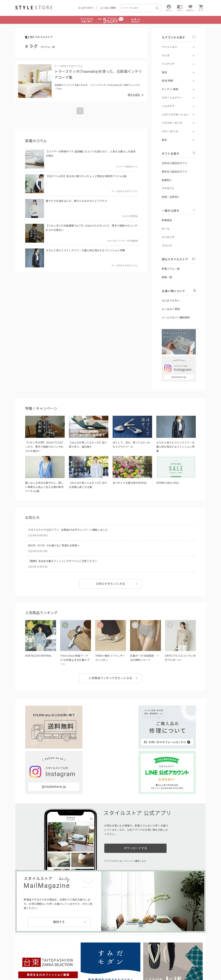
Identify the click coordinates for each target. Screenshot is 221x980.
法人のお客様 (64, 958)
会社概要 (132, 966)
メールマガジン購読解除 (176, 318)
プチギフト (168, 188)
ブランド (167, 246)
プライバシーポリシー (38, 966)
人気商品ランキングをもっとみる (111, 678)
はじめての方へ (86, 8)
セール (166, 229)
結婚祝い (167, 180)
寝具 (164, 72)
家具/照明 (168, 81)
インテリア (168, 64)
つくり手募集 (83, 958)
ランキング (168, 237)
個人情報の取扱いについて (67, 966)
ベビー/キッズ (170, 131)
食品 (164, 140)
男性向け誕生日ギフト (175, 172)
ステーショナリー (172, 98)
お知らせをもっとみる (111, 584)
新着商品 (167, 220)
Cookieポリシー (91, 966)
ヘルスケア (168, 106)
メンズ (166, 55)
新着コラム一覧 (171, 269)
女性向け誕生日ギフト (175, 163)
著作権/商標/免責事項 (27, 971)
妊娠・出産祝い (171, 197)
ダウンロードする (136, 790)
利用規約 (20, 966)
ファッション (169, 47)
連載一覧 (167, 277)
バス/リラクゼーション (175, 115)
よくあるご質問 (108, 8)
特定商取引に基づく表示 (113, 966)
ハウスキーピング (172, 123)
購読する (59, 864)
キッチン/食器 (170, 89)
